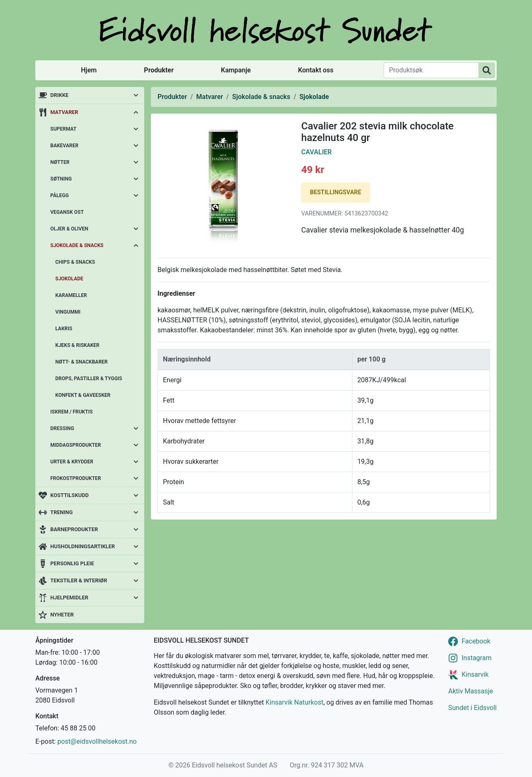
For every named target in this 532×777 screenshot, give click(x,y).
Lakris (64, 329)
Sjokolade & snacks (77, 245)
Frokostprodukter (76, 478)
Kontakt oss (316, 70)
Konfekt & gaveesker (83, 395)
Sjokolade (69, 279)
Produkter (159, 70)
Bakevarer (64, 146)
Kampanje (236, 70)
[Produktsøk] (431, 70)
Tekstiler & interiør (79, 580)
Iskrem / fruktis (71, 412)
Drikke (59, 95)
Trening (62, 512)
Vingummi (68, 312)
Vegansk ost (67, 212)
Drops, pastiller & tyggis (89, 379)
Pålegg (59, 195)
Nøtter (60, 162)
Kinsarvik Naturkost (294, 702)
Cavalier (316, 152)
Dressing (62, 428)
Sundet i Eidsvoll (472, 708)
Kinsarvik (475, 674)
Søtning (61, 179)
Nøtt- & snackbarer (81, 362)
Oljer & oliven (69, 229)
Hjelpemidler (69, 598)
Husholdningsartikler (83, 546)
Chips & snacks (75, 262)
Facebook (476, 641)
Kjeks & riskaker (77, 345)
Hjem (89, 70)
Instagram (476, 658)
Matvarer (64, 112)
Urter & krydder (72, 462)
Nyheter (62, 615)
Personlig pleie (72, 563)
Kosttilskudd (69, 495)
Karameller (71, 295)
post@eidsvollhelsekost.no (97, 741)
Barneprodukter (74, 529)
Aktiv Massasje (470, 691)
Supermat (63, 129)
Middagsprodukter (76, 445)
